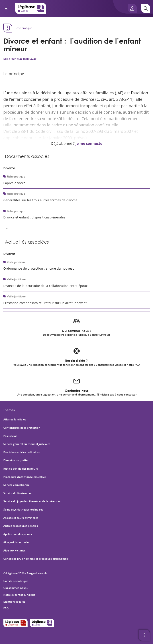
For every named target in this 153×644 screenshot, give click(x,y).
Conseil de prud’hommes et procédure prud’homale (36, 559)
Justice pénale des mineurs (21, 469)
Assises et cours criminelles (21, 518)
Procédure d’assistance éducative (25, 477)
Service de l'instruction (18, 493)
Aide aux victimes (14, 551)
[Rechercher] (146, 8)
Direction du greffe (15, 460)
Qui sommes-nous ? (16, 588)
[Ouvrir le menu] (7, 8)
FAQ (6, 608)
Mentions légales (14, 602)
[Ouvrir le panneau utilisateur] (132, 8)
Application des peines (18, 534)
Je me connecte (89, 143)
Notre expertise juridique (19, 595)
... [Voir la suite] (8, 227)
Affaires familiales (15, 420)
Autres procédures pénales (21, 526)
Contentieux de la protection (22, 428)
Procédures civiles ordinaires (21, 452)
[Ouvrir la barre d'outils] (144, 635)
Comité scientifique (16, 581)
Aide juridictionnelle (16, 542)
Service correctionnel (17, 485)
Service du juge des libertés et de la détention (32, 501)
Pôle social (10, 436)
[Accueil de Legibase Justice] (31, 8)
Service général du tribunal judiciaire (27, 444)
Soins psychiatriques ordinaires (23, 510)
